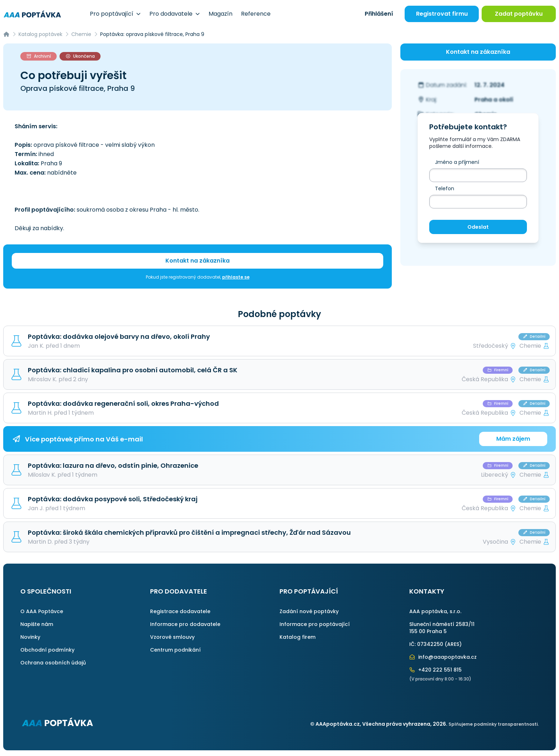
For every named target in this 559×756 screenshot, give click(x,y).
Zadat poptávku (519, 14)
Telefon (445, 188)
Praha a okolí (494, 100)
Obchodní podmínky (47, 650)
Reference (256, 14)
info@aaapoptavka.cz (443, 657)
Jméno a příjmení (457, 162)
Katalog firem (298, 637)
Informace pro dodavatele (185, 624)
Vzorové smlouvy (172, 637)
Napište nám (37, 624)
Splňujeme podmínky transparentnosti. (494, 724)
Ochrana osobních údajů (53, 663)
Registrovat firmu (442, 14)
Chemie (81, 34)
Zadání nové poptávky (309, 611)
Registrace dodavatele (180, 611)
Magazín (220, 14)
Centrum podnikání (175, 650)
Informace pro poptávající (315, 624)
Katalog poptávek (40, 34)
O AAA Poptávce (42, 611)
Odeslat (478, 227)
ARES (453, 644)
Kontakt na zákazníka (198, 261)
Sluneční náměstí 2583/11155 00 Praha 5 (442, 628)
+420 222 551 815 (436, 670)
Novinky (30, 637)
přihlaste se (236, 277)
